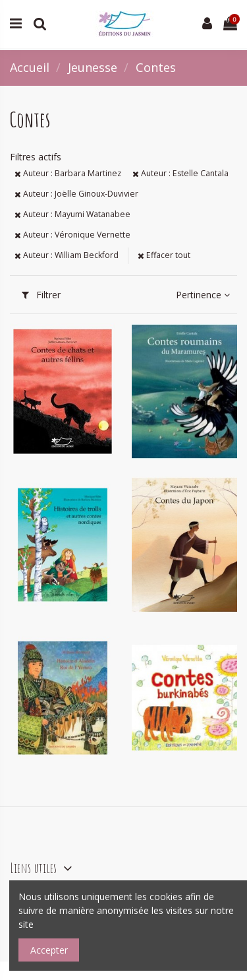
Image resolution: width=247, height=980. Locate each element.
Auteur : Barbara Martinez (68, 173)
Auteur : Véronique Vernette (72, 235)
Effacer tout (164, 255)
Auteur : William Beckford (67, 255)
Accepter (49, 950)
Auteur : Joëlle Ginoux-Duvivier (76, 194)
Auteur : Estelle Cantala (180, 173)
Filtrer (41, 295)
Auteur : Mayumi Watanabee (72, 214)
